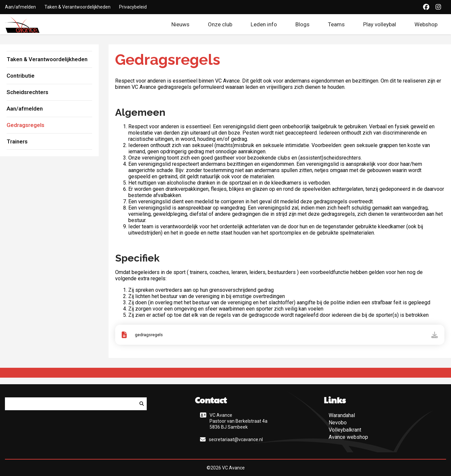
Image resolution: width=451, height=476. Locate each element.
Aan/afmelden (20, 7)
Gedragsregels (25, 125)
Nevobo (338, 423)
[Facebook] (426, 7)
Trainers (17, 141)
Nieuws (180, 24)
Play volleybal (380, 24)
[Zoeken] (142, 404)
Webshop (430, 24)
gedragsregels (149, 335)
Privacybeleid (133, 7)
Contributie (21, 76)
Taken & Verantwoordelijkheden (77, 7)
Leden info (264, 24)
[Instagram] (438, 7)
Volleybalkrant (345, 430)
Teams (336, 24)
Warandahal (342, 415)
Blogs (302, 24)
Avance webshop (348, 437)
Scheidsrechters (27, 92)
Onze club (220, 24)
